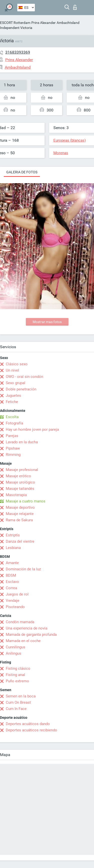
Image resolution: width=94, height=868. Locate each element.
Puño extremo (17, 681)
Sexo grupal (16, 383)
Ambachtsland (68, 23)
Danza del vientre (20, 541)
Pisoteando (15, 607)
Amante (12, 563)
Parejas (12, 436)
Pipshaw (13, 448)
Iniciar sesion (75, 7)
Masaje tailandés (20, 489)
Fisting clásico (18, 668)
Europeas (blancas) (70, 140)
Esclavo (12, 582)
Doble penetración (21, 389)
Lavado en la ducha (22, 442)
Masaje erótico (18, 476)
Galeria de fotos (22, 172)
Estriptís (13, 535)
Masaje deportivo (20, 507)
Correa (11, 588)
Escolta (12, 417)
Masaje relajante (20, 514)
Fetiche (12, 402)
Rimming (13, 455)
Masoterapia (16, 495)
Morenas (61, 153)
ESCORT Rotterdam (15, 23)
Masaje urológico (20, 482)
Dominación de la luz (23, 569)
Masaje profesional (22, 470)
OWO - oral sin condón (24, 377)
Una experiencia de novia (27, 628)
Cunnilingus (16, 647)
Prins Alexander (43, 23)
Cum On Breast (18, 702)
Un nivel (12, 370)
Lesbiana (13, 548)
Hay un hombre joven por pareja (32, 429)
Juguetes (13, 396)
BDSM (11, 575)
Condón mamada (20, 622)
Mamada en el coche (23, 641)
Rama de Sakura (19, 520)
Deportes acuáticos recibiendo (31, 730)
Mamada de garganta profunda (31, 635)
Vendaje (13, 601)
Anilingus (14, 653)
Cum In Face (16, 709)
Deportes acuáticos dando (28, 724)
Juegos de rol (17, 594)
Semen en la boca (21, 696)
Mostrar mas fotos (47, 322)
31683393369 (18, 52)
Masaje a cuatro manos (26, 501)
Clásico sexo (17, 364)
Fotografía (14, 423)
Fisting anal (15, 675)
